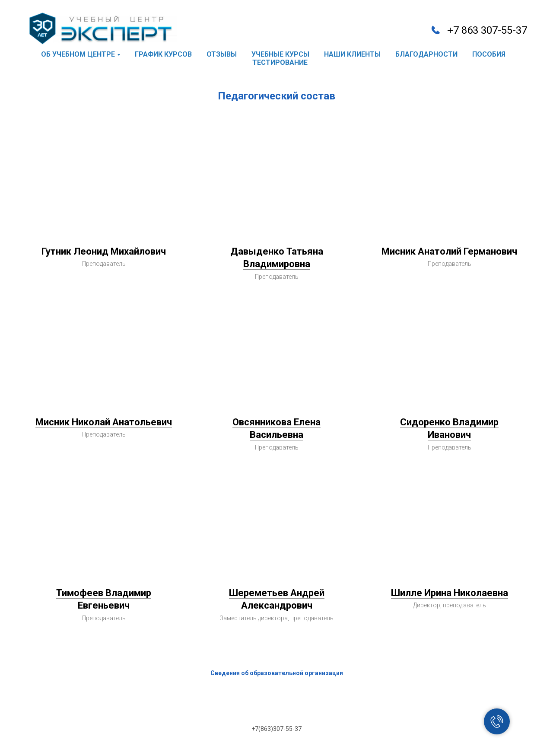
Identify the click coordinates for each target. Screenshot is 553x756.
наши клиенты (352, 54)
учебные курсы (280, 54)
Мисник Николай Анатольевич (104, 422)
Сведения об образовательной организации (277, 673)
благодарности (426, 54)
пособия (489, 54)
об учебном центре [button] (78, 54)
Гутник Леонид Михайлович (104, 251)
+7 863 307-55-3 (484, 30)
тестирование (280, 62)
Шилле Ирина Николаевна (450, 593)
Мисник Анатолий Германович (449, 251)
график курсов (163, 54)
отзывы (222, 54)
